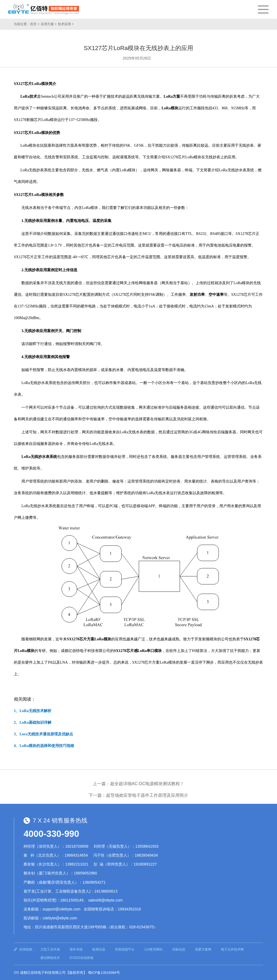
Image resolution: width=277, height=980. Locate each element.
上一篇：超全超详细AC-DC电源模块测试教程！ (139, 784)
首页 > (35, 24)
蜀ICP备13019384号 (104, 973)
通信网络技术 (50, 958)
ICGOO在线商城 (81, 958)
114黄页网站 (153, 949)
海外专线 (76, 949)
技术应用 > (66, 24)
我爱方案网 (203, 949)
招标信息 (179, 949)
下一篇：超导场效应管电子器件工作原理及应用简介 (138, 795)
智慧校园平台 (125, 949)
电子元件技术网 (232, 949)
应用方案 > (49, 24)
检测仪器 (99, 949)
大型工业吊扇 (50, 949)
